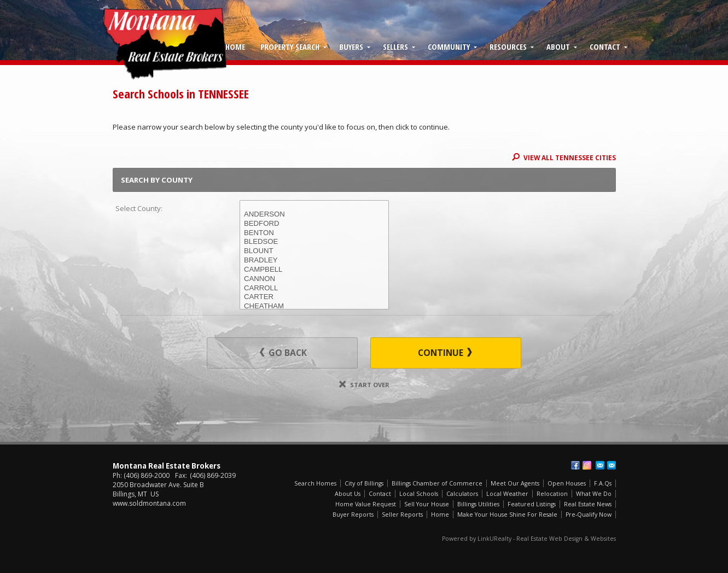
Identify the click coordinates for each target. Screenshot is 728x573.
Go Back (283, 353)
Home (235, 46)
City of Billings (364, 483)
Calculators (462, 494)
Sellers (395, 46)
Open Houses (567, 483)
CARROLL (314, 288)
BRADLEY (314, 261)
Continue (445, 353)
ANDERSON (314, 215)
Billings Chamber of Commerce (437, 483)
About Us (348, 494)
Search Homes (315, 483)
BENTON (314, 233)
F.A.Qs (603, 483)
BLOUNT (314, 251)
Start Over (364, 385)
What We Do (594, 494)
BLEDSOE (314, 242)
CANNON (314, 279)
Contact (605, 46)
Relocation (552, 494)
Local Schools (419, 494)
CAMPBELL (314, 270)
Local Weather (507, 494)
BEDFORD (314, 224)
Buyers (351, 46)
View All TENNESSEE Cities (564, 157)
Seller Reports (402, 514)
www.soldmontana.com (149, 503)
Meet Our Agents (515, 483)
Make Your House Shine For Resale (507, 514)
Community (449, 46)
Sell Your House (427, 504)
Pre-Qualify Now (589, 514)
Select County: (139, 208)
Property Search (290, 46)
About (558, 46)
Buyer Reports (353, 514)
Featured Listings (532, 504)
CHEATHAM (314, 306)
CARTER (314, 297)
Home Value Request (366, 504)
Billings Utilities (478, 504)
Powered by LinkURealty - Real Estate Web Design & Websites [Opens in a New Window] (529, 539)
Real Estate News (588, 504)
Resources (508, 46)
